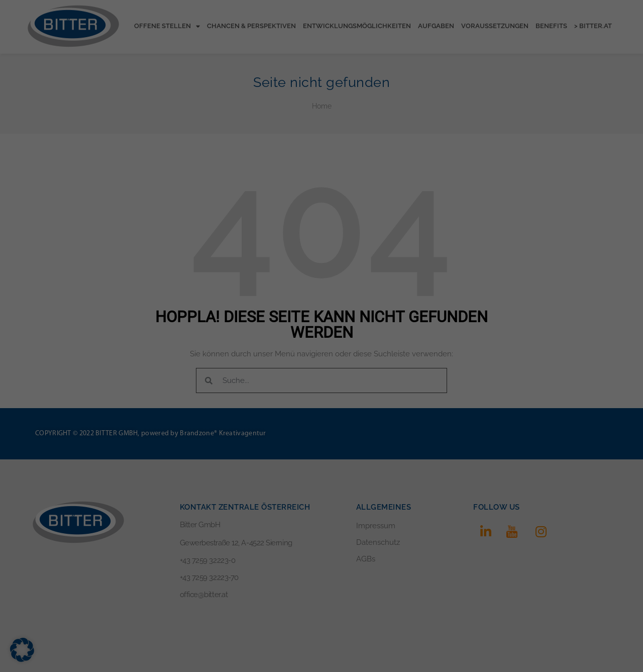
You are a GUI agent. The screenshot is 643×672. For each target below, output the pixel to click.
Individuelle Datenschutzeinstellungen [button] (322, 220)
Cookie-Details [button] (273, 242)
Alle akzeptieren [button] (321, 160)
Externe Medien (399, 126)
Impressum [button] (375, 242)
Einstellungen (232, 104)
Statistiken (309, 126)
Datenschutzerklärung (295, 93)
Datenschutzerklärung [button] (327, 242)
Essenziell (228, 126)
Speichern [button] (321, 190)
